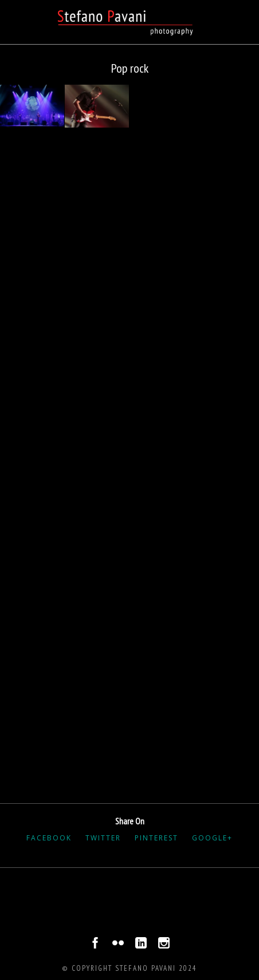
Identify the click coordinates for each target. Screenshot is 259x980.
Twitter (103, 838)
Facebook (49, 838)
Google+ (212, 838)
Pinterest (156, 838)
